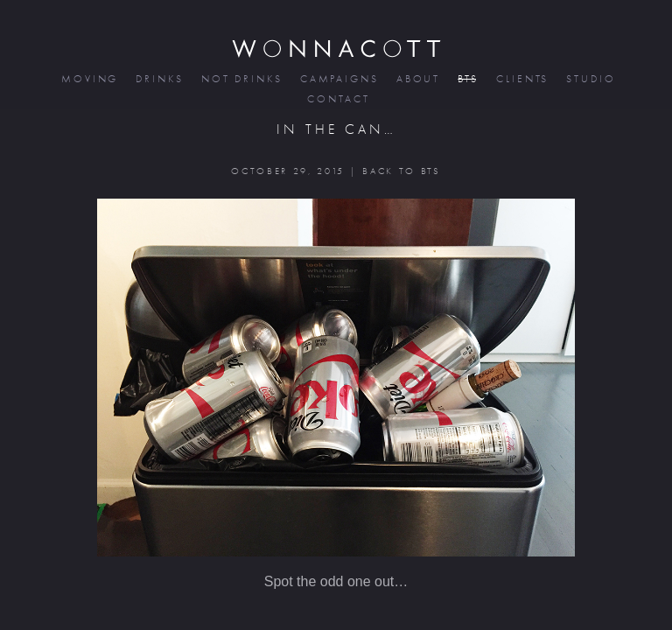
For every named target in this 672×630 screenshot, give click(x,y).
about (417, 79)
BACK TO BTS (401, 171)
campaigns (338, 79)
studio (589, 79)
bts (467, 79)
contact (337, 99)
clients (521, 79)
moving (88, 79)
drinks (158, 79)
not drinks (241, 79)
